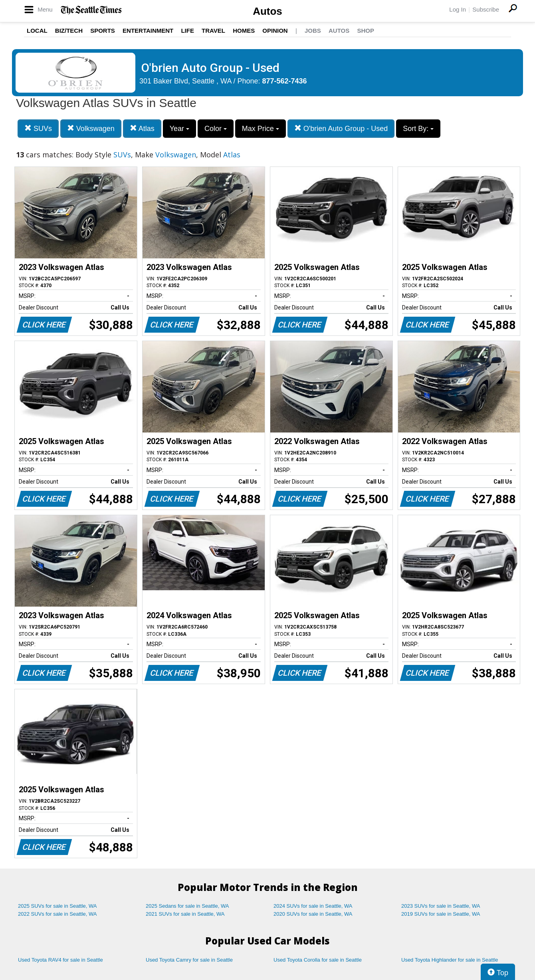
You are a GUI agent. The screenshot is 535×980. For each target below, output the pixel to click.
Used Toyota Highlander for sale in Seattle (450, 960)
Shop (366, 31)
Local (37, 31)
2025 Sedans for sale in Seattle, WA (187, 906)
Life (187, 31)
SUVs (38, 128)
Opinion (275, 31)
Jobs (313, 31)
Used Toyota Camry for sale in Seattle (189, 960)
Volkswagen (91, 128)
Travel (213, 31)
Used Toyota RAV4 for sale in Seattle (60, 960)
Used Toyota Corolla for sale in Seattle (318, 960)
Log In (458, 9)
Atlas (142, 128)
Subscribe (486, 9)
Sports (103, 31)
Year (179, 129)
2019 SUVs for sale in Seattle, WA (441, 914)
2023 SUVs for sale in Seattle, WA (441, 906)
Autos (267, 11)
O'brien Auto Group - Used (341, 128)
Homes (244, 31)
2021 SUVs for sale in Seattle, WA (185, 914)
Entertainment (148, 31)
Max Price (261, 129)
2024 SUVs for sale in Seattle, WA (313, 906)
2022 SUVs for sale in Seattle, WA (57, 914)
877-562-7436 (285, 81)
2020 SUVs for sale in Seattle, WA (313, 914)
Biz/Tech (69, 31)
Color (216, 129)
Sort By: (418, 129)
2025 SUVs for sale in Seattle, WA (57, 906)
